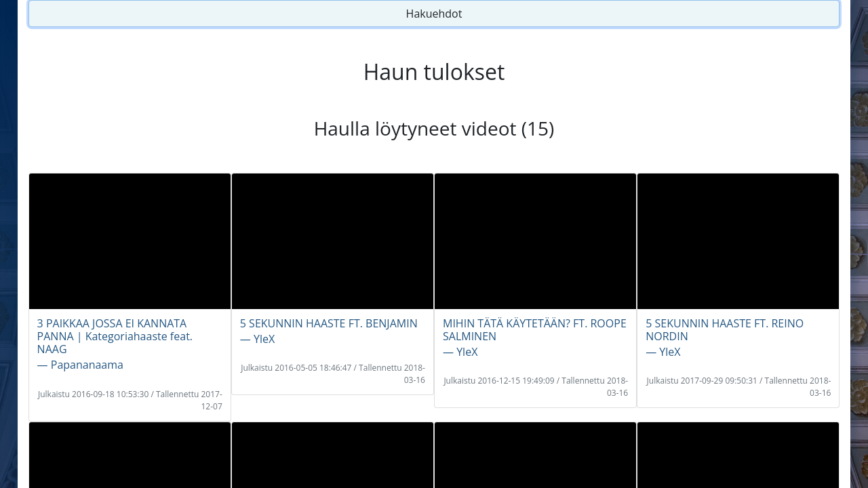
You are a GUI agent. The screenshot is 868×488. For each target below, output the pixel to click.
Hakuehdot (434, 14)
